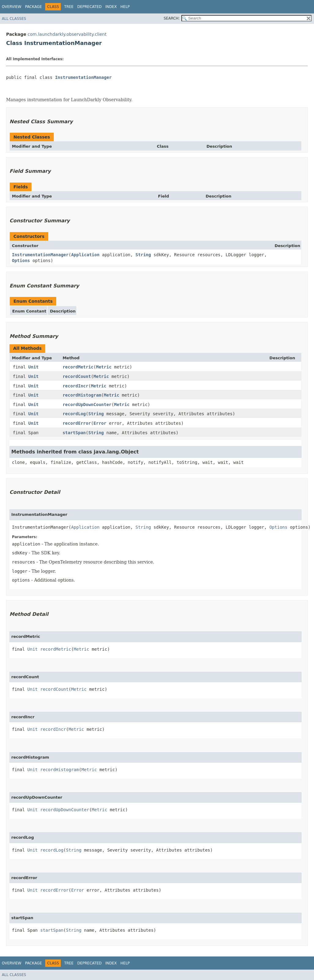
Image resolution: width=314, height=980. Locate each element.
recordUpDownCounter (87, 405)
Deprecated (89, 7)
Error (100, 423)
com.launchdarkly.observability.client (67, 34)
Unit (34, 367)
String (143, 255)
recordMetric (78, 367)
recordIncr (75, 386)
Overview (12, 7)
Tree (69, 7)
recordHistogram (82, 395)
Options (21, 261)
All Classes (14, 19)
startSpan (74, 433)
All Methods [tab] (27, 348)
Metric (104, 367)
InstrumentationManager (83, 77)
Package (33, 7)
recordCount (77, 376)
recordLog (74, 414)
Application (85, 255)
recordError (77, 423)
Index (111, 7)
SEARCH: (172, 18)
